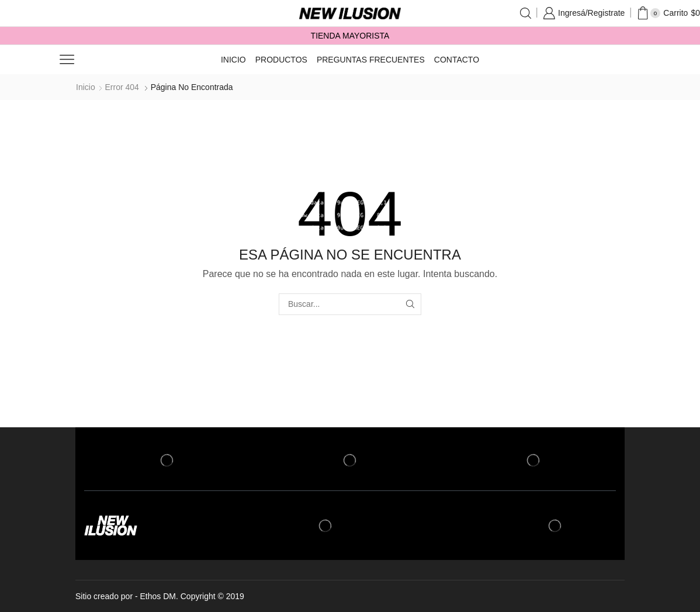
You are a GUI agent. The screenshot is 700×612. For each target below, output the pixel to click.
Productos (281, 60)
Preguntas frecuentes (371, 60)
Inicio (233, 60)
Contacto (457, 60)
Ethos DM (158, 596)
